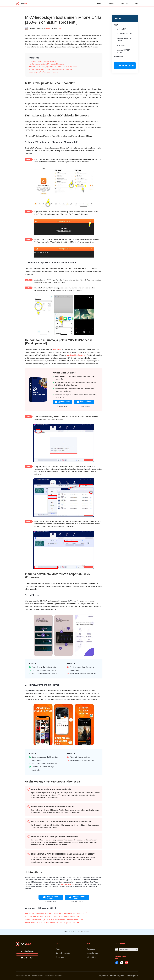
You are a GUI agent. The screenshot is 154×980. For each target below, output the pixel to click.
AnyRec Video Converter (76, 355)
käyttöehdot (104, 976)
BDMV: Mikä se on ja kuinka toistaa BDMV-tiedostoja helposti (52, 923)
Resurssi (124, 3)
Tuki (136, 3)
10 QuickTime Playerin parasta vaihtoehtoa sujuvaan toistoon (52, 916)
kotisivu (66, 932)
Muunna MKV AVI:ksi (124, 34)
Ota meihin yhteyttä (63, 953)
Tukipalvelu (91, 949)
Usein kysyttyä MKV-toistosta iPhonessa (44, 72)
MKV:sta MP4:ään (68, 884)
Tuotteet (111, 3)
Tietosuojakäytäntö (117, 976)
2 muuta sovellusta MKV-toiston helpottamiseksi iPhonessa (50, 69)
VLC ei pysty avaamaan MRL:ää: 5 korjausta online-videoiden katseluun (56, 913)
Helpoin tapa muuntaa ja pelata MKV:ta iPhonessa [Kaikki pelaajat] (53, 67)
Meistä (58, 949)
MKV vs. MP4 (122, 29)
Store (99, 3)
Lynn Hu (49, 28)
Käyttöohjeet (91, 957)
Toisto (60, 28)
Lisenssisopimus (132, 976)
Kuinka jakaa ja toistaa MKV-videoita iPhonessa (46, 64)
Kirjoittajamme (61, 957)
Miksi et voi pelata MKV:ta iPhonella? (43, 61)
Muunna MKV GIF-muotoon (123, 51)
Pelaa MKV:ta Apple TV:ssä (124, 40)
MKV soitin (121, 45)
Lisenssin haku (92, 953)
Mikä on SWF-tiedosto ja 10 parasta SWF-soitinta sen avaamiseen (54, 919)
